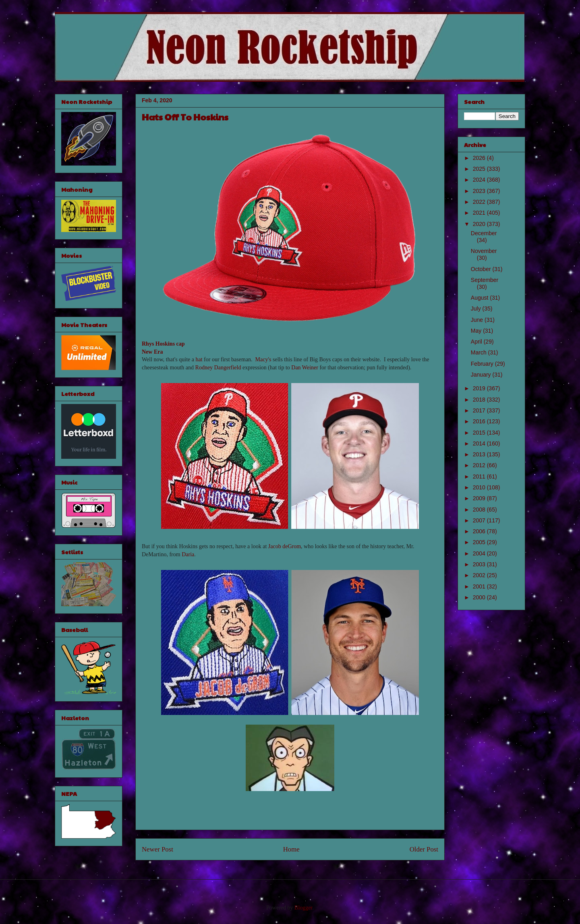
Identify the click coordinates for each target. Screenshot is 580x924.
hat (199, 359)
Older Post (424, 849)
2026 (480, 158)
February (483, 364)
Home (291, 849)
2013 (480, 454)
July (477, 309)
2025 (480, 169)
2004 (480, 553)
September (485, 280)
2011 (480, 477)
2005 (480, 542)
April (477, 342)
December (484, 233)
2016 (480, 421)
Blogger (303, 908)
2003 (480, 564)
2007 (480, 520)
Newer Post (157, 849)
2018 (480, 400)
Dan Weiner (305, 368)
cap (181, 344)
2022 (480, 202)
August (480, 298)
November (484, 251)
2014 (480, 443)
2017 (480, 410)
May (477, 331)
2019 (480, 388)
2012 (480, 465)
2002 (480, 575)
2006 (480, 531)
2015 (480, 433)
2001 (480, 586)
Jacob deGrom (285, 546)
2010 (480, 487)
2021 (480, 213)
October (482, 269)
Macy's (263, 359)
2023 (480, 191)
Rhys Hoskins (158, 344)
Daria (188, 554)
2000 (480, 597)
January (482, 375)
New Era (152, 352)
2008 (480, 510)
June (478, 320)
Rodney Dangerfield (218, 368)
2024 (480, 180)
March (480, 352)
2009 (480, 498)
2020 (480, 224)
